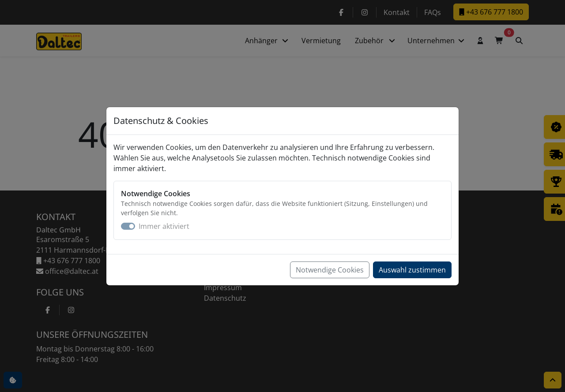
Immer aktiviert (164, 226)
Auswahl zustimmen (412, 270)
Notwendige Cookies (330, 270)
